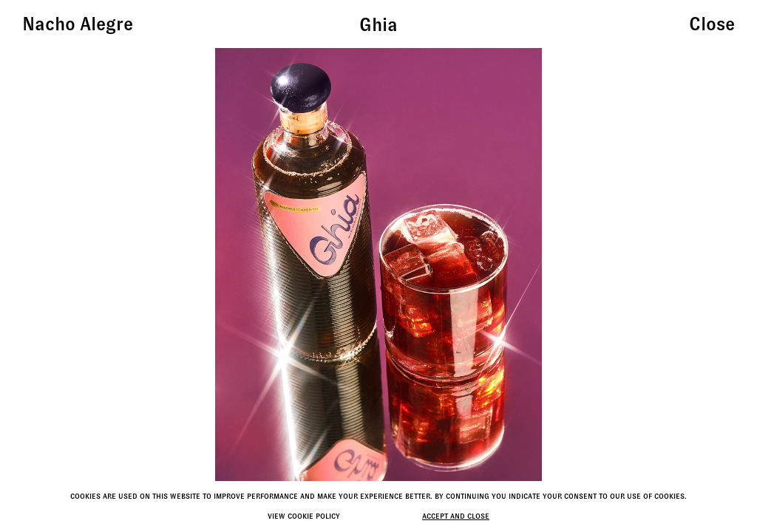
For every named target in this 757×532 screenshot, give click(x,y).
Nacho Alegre (78, 24)
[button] (644, 266)
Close (712, 24)
